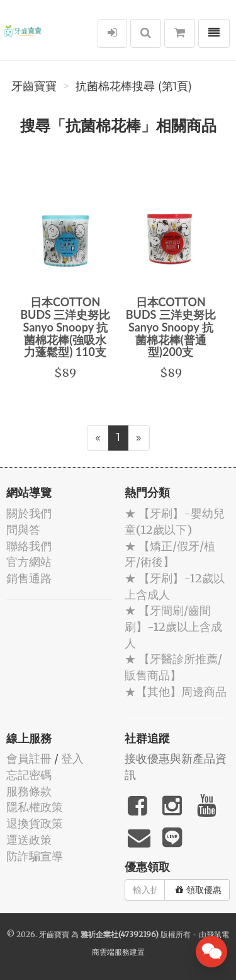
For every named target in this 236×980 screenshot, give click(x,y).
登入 (72, 758)
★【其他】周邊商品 (176, 692)
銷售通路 (29, 578)
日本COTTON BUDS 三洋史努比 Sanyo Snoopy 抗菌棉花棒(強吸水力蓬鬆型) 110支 (65, 327)
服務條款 (29, 791)
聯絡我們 (29, 546)
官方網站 (29, 562)
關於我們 (29, 513)
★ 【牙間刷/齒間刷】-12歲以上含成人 (173, 626)
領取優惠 (199, 890)
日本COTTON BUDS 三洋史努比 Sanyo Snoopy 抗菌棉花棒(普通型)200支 (171, 327)
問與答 (23, 530)
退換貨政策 (35, 823)
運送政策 (29, 840)
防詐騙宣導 (35, 856)
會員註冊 (29, 758)
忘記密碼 (29, 775)
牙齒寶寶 (34, 86)
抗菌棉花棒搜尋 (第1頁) (134, 86)
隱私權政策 (35, 807)
